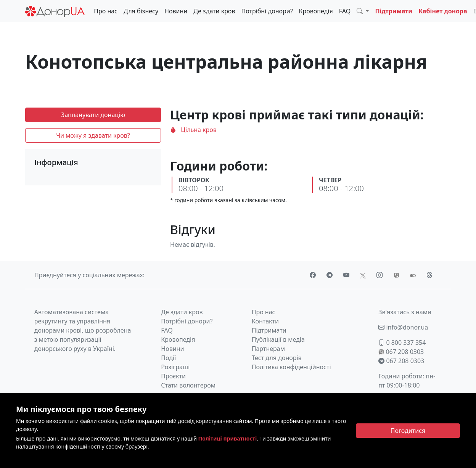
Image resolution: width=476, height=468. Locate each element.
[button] (363, 11)
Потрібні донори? (267, 11)
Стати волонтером (188, 385)
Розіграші (175, 367)
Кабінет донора (443, 11)
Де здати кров (214, 11)
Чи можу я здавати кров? (93, 135)
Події (168, 358)
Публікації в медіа (278, 339)
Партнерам (268, 349)
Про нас (106, 11)
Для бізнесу (141, 11)
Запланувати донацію (93, 115)
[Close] (408, 431)
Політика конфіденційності (291, 367)
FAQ (345, 11)
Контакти (265, 321)
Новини (176, 11)
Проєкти (173, 376)
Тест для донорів (277, 358)
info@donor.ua (403, 327)
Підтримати (394, 11)
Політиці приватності (228, 438)
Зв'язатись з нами (405, 312)
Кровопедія (316, 11)
